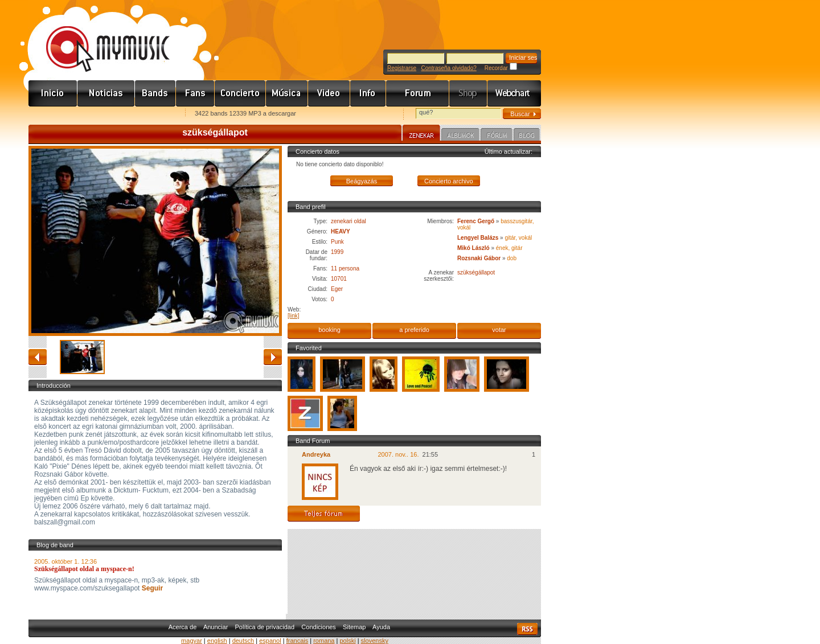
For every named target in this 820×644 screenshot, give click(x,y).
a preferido (414, 330)
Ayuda (381, 627)
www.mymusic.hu (98, 37)
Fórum (418, 93)
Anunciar (216, 627)
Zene (287, 93)
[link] (294, 316)
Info (368, 93)
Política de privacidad (265, 627)
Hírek (106, 93)
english (217, 641)
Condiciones (319, 627)
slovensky (375, 641)
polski (347, 641)
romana (324, 641)
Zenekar (421, 134)
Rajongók (195, 93)
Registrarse (402, 68)
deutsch (243, 641)
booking (329, 330)
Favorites (52, 114)
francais (298, 641)
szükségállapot (476, 272)
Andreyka (316, 454)
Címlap (53, 93)
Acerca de (183, 627)
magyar (192, 641)
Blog (527, 136)
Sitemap (354, 627)
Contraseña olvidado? (448, 68)
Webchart (514, 93)
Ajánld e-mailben (149, 114)
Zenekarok (155, 93)
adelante (273, 357)
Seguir (151, 588)
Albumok (460, 136)
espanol (270, 641)
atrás (38, 357)
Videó (329, 93)
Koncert (240, 93)
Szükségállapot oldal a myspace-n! (84, 569)
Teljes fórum (324, 514)
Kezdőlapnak (100, 114)
